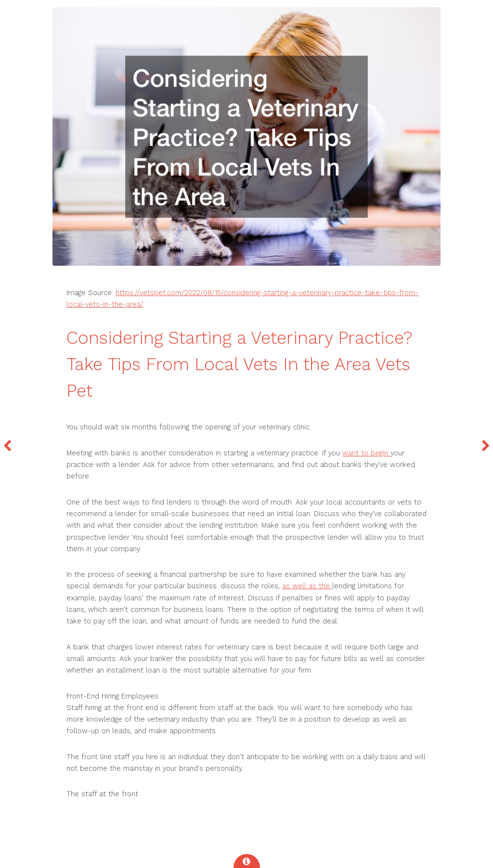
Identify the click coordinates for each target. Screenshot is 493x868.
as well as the (307, 586)
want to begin (366, 453)
